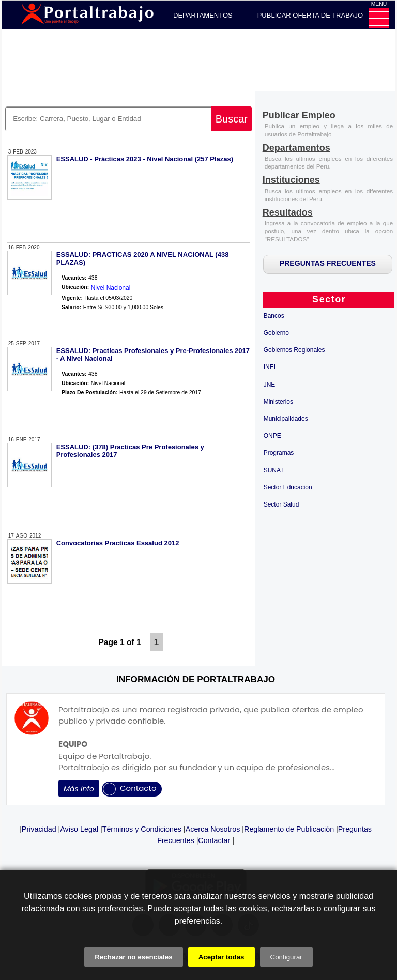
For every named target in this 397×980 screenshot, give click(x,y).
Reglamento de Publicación (289, 829)
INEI (270, 367)
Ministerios (278, 402)
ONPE (272, 436)
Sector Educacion (288, 487)
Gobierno (276, 333)
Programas (279, 453)
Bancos (274, 316)
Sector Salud (281, 504)
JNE (270, 385)
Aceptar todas (222, 957)
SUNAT (274, 470)
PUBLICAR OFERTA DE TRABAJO (310, 15)
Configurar (286, 957)
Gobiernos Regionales (294, 350)
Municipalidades (286, 419)
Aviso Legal (79, 829)
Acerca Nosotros (213, 829)
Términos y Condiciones (142, 829)
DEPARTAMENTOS (203, 15)
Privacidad (39, 829)
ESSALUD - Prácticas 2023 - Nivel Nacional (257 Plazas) (145, 159)
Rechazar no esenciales (133, 957)
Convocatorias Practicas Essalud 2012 (118, 543)
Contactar (214, 840)
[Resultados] (288, 213)
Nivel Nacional (111, 288)
